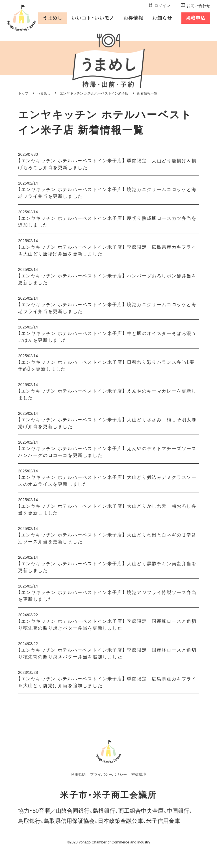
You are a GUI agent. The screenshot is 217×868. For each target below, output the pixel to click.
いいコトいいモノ (93, 18)
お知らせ (162, 18)
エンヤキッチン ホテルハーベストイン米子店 (94, 93)
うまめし (53, 18)
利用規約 (78, 774)
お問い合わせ (198, 6)
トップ (23, 93)
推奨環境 (139, 774)
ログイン (162, 6)
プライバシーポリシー (108, 774)
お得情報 (133, 18)
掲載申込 (196, 18)
